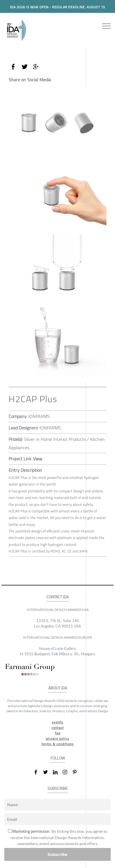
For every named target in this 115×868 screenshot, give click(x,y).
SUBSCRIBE (58, 789)
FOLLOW (58, 758)
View (38, 459)
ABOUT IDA (58, 688)
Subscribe (57, 854)
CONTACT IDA (57, 597)
